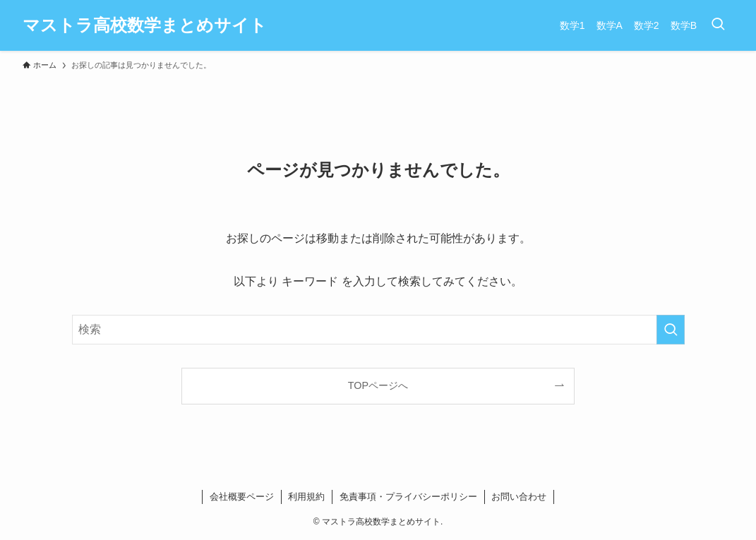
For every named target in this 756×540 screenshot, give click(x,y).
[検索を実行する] (671, 330)
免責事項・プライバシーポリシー (408, 497)
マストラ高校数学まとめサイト (145, 25)
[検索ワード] (378, 330)
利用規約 (306, 497)
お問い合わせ (519, 497)
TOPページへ (378, 385)
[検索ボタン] (718, 25)
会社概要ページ (242, 497)
